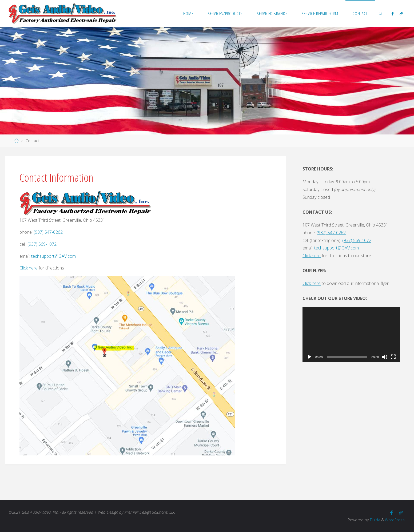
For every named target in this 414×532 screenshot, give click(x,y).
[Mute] (385, 357)
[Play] (309, 357)
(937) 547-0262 (48, 232)
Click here (29, 268)
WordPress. (395, 520)
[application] (351, 335)
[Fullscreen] (393, 357)
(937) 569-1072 (42, 244)
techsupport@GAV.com (53, 256)
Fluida (375, 520)
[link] (381, 13)
